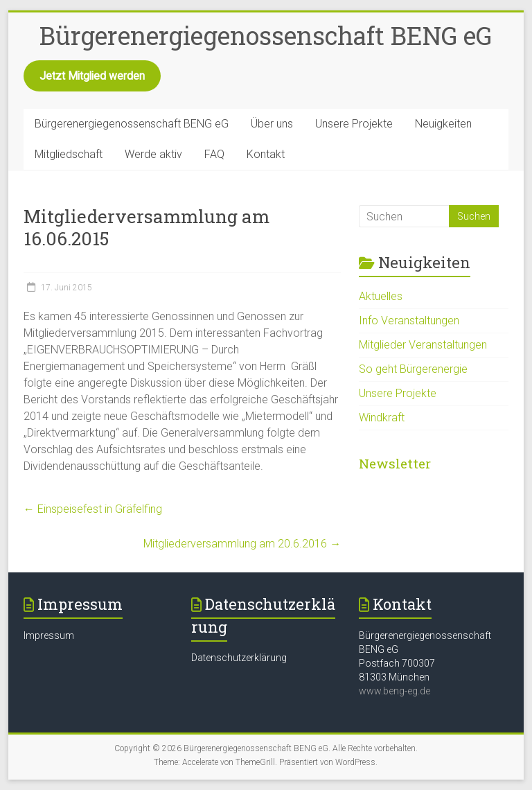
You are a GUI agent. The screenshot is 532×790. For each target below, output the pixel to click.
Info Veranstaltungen (409, 321)
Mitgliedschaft (69, 154)
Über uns (272, 124)
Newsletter (395, 463)
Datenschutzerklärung (239, 658)
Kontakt (266, 154)
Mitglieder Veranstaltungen (423, 345)
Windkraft (382, 418)
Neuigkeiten (443, 124)
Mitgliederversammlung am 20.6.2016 (242, 544)
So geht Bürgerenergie (413, 369)
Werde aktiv (153, 154)
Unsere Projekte (354, 124)
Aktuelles (381, 296)
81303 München (394, 677)
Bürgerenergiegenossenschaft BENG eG (266, 35)
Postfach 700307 (397, 663)
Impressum (49, 635)
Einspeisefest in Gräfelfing (93, 509)
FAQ (214, 154)
